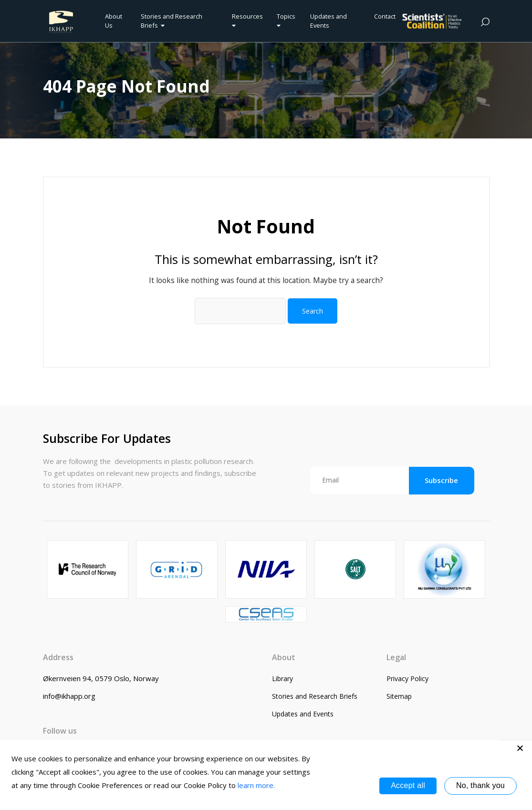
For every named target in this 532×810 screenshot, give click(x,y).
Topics (286, 21)
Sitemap (399, 696)
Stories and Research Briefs (172, 21)
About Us (114, 21)
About (284, 657)
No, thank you (480, 785)
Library (282, 679)
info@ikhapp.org (69, 696)
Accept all (408, 785)
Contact (385, 16)
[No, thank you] (520, 748)
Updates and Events (329, 21)
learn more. (256, 785)
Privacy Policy (407, 679)
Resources (247, 21)
